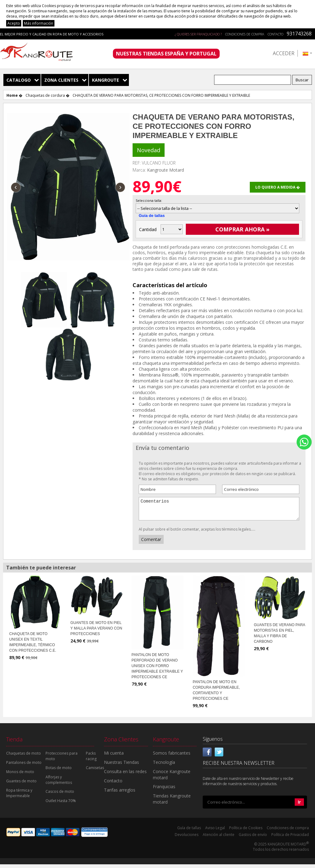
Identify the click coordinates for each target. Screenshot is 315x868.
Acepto (14, 23)
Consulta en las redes (125, 775)
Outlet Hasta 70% (61, 804)
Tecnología (164, 766)
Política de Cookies (246, 831)
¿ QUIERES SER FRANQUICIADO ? (198, 34)
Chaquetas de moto (24, 757)
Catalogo (19, 80)
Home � (14, 95)
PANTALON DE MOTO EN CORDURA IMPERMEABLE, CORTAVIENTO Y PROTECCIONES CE (216, 694)
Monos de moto (20, 775)
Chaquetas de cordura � (48, 95)
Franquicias (164, 790)
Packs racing (91, 760)
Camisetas (95, 771)
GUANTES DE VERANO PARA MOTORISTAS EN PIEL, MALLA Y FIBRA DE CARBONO (279, 637)
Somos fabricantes (172, 757)
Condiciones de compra (245, 34)
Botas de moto (59, 771)
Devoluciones (187, 838)
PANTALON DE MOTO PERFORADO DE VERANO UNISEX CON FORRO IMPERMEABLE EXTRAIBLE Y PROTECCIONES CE (157, 670)
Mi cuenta (114, 757)
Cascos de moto (60, 795)
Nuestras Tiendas (122, 766)
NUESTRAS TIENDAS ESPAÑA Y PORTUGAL (166, 54)
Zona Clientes (61, 80)
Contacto (275, 34)
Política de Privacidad (290, 838)
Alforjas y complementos (59, 783)
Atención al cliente (219, 838)
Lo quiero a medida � (278, 187)
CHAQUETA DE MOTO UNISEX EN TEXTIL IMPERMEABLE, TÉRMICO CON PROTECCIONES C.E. (33, 646)
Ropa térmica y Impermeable (19, 797)
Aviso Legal (215, 831)
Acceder (284, 53)
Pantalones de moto (24, 766)
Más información (39, 23)
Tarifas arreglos (120, 794)
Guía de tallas (152, 216)
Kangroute (106, 80)
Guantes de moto (21, 785)
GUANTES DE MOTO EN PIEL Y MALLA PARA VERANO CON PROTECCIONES (96, 632)
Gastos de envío (253, 838)
